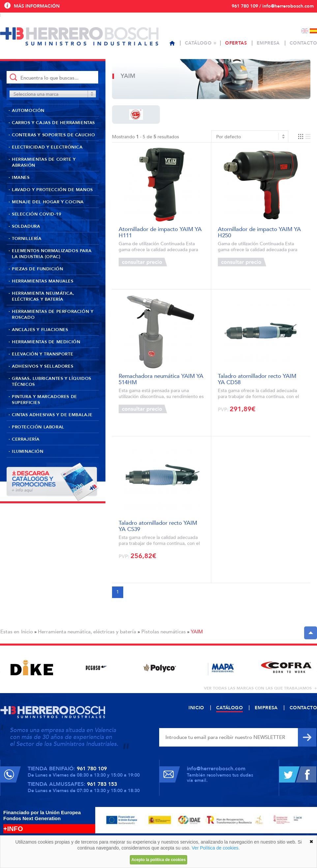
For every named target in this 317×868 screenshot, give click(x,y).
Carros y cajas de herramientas (53, 123)
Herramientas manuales (43, 281)
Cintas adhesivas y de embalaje (52, 415)
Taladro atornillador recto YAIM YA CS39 (158, 526)
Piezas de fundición (37, 269)
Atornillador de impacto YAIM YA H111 (160, 232)
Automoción (28, 111)
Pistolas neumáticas (164, 632)
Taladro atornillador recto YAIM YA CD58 (257, 379)
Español (313, 31)
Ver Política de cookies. (216, 848)
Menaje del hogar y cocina (48, 202)
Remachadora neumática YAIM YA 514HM (161, 379)
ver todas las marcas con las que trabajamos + (260, 688)
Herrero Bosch (79, 36)
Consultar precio (143, 262)
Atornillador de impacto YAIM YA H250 (259, 232)
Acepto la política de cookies (159, 860)
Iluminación (28, 451)
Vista (304, 136)
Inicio (27, 632)
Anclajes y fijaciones (40, 330)
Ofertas (236, 43)
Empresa (268, 43)
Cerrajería (26, 439)
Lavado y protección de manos (52, 190)
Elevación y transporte (43, 354)
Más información (37, 6)
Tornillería (27, 239)
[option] (32, 668)
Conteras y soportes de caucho (53, 135)
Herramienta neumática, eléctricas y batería (43, 296)
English (305, 31)
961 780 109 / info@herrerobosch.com (273, 6)
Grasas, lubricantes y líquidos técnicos (52, 382)
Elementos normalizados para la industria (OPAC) (52, 254)
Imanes (21, 178)
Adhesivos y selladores (43, 366)
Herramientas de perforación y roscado (53, 315)
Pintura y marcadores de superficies (44, 400)
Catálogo (198, 43)
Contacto (303, 43)
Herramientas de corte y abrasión (44, 162)
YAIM (197, 632)
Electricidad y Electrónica (47, 147)
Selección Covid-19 (37, 214)
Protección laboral (38, 427)
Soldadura (26, 226)
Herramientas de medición (46, 342)
